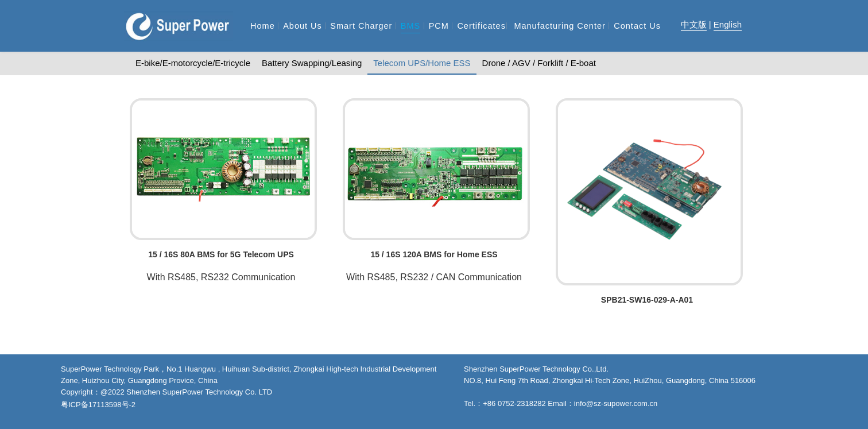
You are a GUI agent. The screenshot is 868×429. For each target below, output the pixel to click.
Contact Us (637, 26)
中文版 (694, 24)
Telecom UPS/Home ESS (422, 63)
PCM (439, 26)
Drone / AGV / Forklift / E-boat (539, 63)
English (728, 24)
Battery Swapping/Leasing (312, 63)
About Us (303, 26)
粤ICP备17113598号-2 (98, 405)
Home (263, 26)
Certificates (481, 26)
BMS (410, 26)
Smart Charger (361, 26)
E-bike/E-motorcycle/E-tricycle (193, 63)
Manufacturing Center (559, 26)
